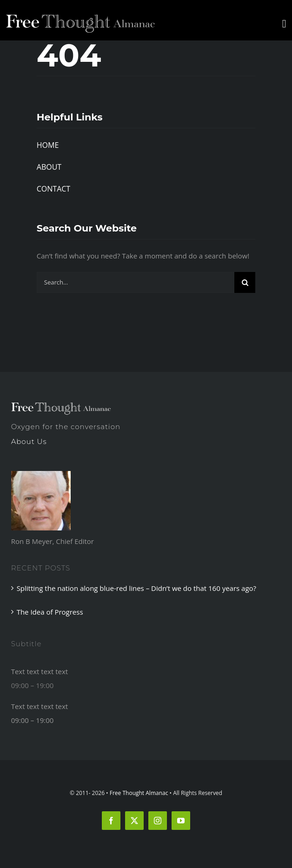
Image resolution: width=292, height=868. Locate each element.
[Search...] (136, 282)
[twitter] (134, 821)
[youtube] (181, 821)
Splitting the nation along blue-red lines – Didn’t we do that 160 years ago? (136, 588)
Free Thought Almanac (139, 793)
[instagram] (158, 821)
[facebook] (111, 821)
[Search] (245, 282)
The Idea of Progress (50, 612)
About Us (29, 441)
